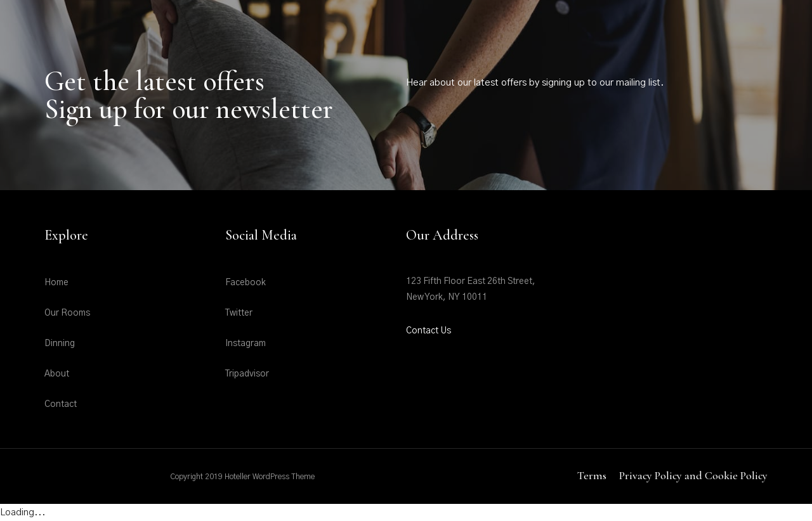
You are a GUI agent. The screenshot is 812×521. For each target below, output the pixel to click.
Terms (592, 475)
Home (56, 283)
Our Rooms (67, 313)
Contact (61, 404)
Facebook (246, 283)
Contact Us (429, 331)
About (57, 374)
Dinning (60, 344)
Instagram (246, 344)
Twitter (239, 313)
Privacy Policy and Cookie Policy (693, 475)
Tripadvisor (247, 374)
